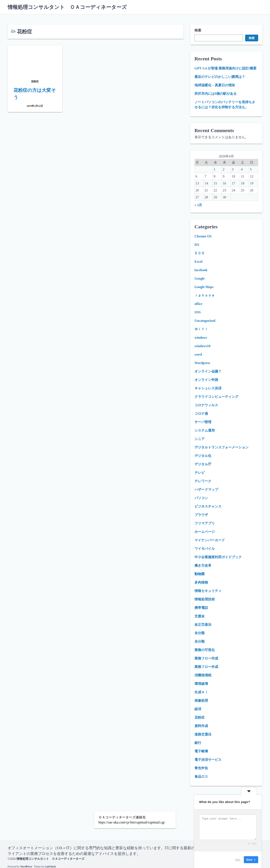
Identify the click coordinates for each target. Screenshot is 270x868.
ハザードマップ (206, 490)
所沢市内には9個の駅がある (216, 94)
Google (200, 278)
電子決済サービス (208, 760)
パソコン (201, 498)
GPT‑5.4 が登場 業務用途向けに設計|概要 (225, 68)
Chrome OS (203, 236)
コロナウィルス (206, 405)
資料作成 (201, 726)
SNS (198, 312)
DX (197, 245)
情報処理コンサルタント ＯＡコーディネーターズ (67, 7)
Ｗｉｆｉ (201, 329)
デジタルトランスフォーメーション (221, 447)
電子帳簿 (201, 751)
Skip (238, 859)
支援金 (200, 616)
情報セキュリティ (208, 591)
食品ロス (201, 777)
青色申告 (201, 768)
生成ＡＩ (201, 692)
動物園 (200, 574)
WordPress (26, 866)
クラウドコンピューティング (216, 397)
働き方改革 (203, 565)
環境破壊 (201, 684)
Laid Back (50, 866)
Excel (198, 262)
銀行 (198, 743)
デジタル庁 (203, 464)
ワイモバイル (205, 549)
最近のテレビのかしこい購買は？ (220, 77)
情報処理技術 (205, 599)
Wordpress (202, 363)
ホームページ (205, 532)
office (198, 304)
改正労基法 (203, 625)
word (198, 354)
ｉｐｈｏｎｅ (205, 295)
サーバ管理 (203, 422)
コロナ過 (201, 414)
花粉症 (200, 717)
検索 (198, 30)
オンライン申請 (206, 380)
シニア (200, 439)
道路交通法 (203, 734)
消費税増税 (203, 675)
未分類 (200, 633)
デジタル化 (203, 456)
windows (201, 338)
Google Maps (204, 287)
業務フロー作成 (206, 658)
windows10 (202, 346)
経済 (198, 709)
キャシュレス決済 (208, 388)
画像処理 (201, 701)
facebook (201, 270)
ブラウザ (201, 515)
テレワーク (203, 481)
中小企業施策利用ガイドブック (218, 557)
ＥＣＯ (200, 253)
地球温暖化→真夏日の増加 (215, 85)
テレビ (200, 473)
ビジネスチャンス (208, 506)
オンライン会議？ (208, 371)
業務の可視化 (205, 650)
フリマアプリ (205, 523)
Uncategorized (205, 321)
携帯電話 (201, 608)
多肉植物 (201, 582)
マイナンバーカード (210, 540)
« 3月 (198, 205)
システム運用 (205, 430)
